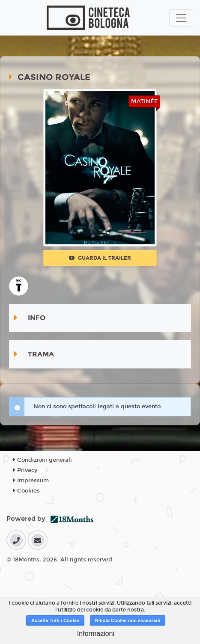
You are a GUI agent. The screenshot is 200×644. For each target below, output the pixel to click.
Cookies (27, 491)
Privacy (25, 470)
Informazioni (96, 634)
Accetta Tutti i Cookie (55, 620)
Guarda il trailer (100, 258)
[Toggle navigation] (181, 18)
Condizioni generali (43, 460)
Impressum (31, 481)
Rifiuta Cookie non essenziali (128, 620)
